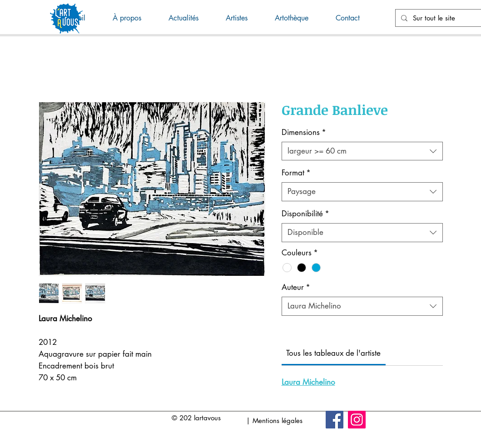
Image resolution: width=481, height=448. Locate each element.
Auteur (296, 287)
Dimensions (304, 132)
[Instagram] (357, 420)
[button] (190, 18)
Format (296, 173)
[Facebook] (335, 420)
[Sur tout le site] (446, 18)
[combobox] (362, 151)
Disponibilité (305, 214)
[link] (333, 353)
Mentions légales (278, 421)
